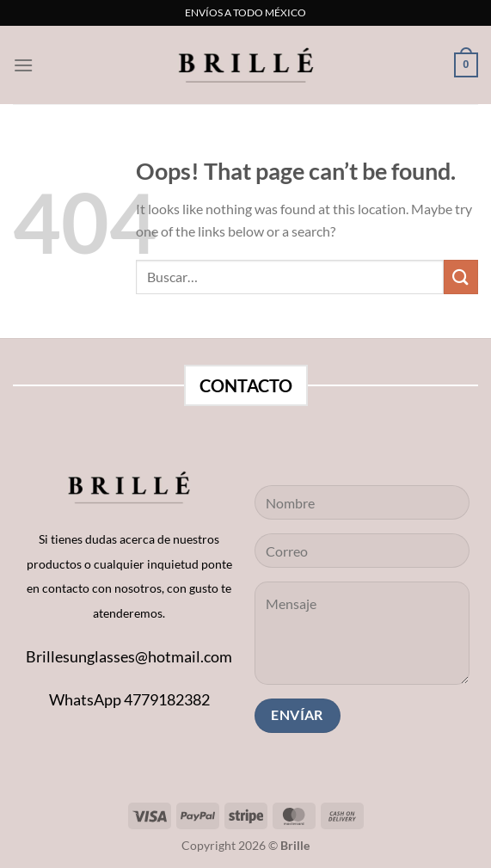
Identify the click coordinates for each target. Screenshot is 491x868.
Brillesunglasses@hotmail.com (129, 656)
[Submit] (461, 277)
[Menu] (23, 65)
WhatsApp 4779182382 (129, 699)
